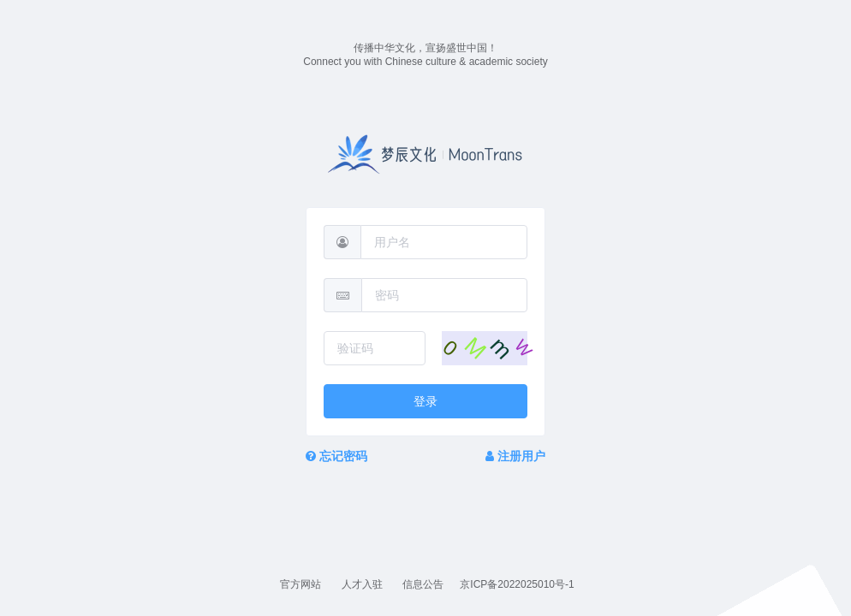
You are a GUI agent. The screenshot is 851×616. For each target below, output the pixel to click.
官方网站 (302, 584)
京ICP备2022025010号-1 (517, 584)
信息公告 (424, 584)
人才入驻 (363, 584)
